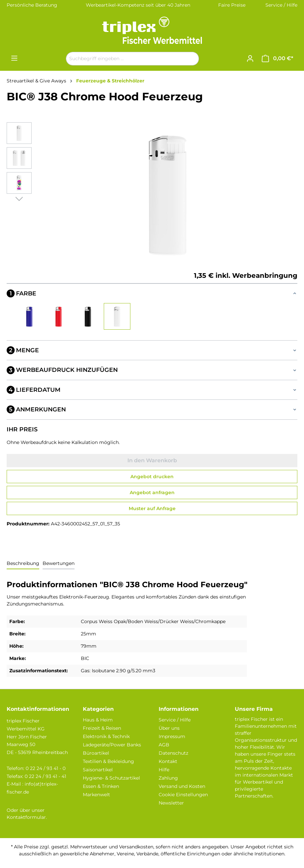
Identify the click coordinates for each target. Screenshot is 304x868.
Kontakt (168, 761)
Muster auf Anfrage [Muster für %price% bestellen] (152, 508)
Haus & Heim (98, 720)
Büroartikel (96, 753)
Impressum (172, 736)
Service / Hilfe (281, 5)
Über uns (169, 728)
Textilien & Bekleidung (108, 761)
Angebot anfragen (152, 492)
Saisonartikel (98, 770)
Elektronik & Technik (106, 736)
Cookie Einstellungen (183, 795)
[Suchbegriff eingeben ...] (125, 59)
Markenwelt (96, 795)
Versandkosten (136, 847)
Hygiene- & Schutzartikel (111, 778)
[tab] (23, 564)
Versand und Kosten (182, 786)
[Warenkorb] (278, 58)
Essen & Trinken (101, 786)
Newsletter (171, 803)
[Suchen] (191, 59)
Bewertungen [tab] (59, 563)
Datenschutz (173, 753)
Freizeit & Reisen (102, 728)
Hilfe (164, 770)
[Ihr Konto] (250, 58)
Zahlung (168, 778)
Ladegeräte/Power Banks (112, 745)
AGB (164, 745)
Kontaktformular (26, 817)
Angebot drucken (152, 477)
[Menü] (14, 58)
